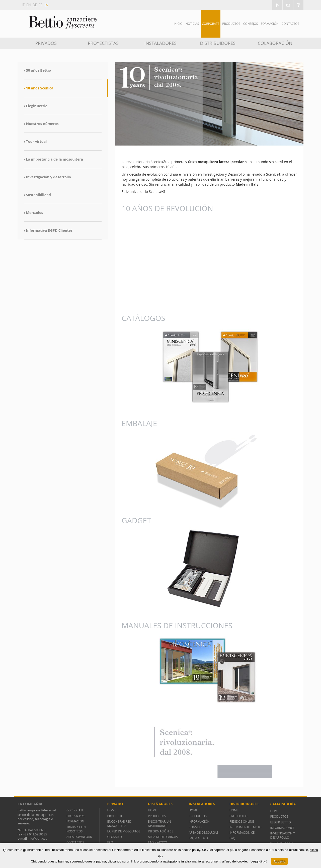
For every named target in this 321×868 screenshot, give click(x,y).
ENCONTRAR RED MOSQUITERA (119, 824)
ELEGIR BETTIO (280, 822)
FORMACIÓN (75, 821)
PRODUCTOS (75, 816)
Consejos (251, 24)
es (46, 5)
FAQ (110, 842)
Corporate (211, 24)
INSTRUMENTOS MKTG (245, 827)
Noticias (192, 24)
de (35, 5)
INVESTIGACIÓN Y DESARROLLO (282, 835)
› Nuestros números (41, 124)
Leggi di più (259, 861)
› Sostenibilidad (37, 195)
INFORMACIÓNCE (282, 828)
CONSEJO (195, 827)
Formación (270, 24)
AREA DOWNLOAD (79, 837)
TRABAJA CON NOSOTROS (76, 829)
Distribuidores (218, 43)
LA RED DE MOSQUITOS (124, 831)
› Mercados (33, 213)
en (29, 5)
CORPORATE (75, 810)
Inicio (178, 24)
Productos (231, 24)
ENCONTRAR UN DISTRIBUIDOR (159, 824)
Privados (46, 43)
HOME (112, 810)
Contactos (290, 24)
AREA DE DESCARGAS (163, 837)
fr (41, 5)
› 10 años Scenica (39, 88)
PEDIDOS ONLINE (242, 822)
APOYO (162, 842)
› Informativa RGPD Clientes (48, 230)
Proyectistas (103, 43)
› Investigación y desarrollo (47, 177)
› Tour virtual (35, 141)
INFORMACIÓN (200, 822)
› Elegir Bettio (36, 106)
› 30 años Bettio (37, 70)
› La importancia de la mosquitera (53, 159)
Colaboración (275, 43)
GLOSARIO (114, 837)
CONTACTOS (75, 842)
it (23, 5)
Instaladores (161, 43)
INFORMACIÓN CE (160, 831)
